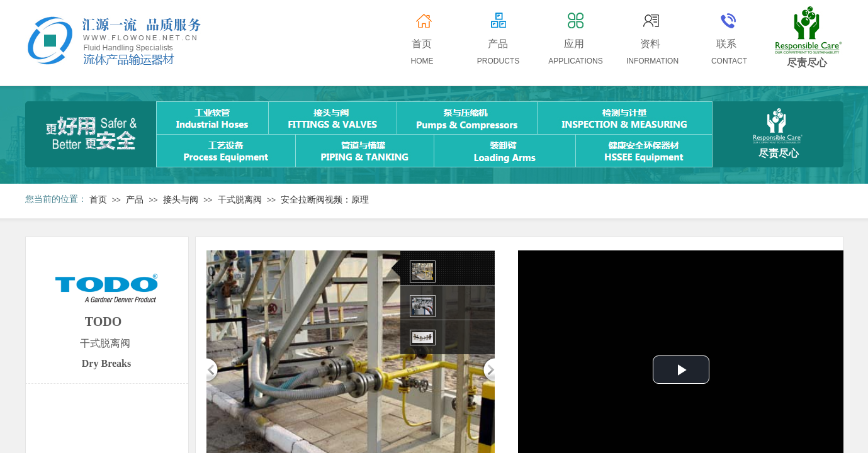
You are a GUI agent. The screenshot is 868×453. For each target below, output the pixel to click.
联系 (726, 44)
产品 (135, 200)
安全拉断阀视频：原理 (325, 200)
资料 (650, 44)
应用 (574, 44)
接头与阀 (181, 200)
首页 (98, 200)
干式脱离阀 (240, 200)
